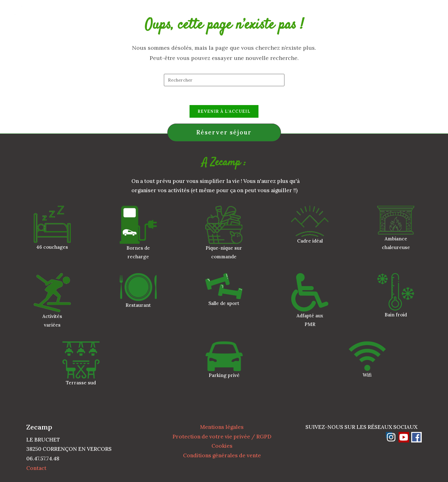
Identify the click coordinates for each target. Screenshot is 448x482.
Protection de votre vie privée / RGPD (222, 437)
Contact (36, 468)
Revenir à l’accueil (224, 111)
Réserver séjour (224, 132)
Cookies (222, 446)
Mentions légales (222, 427)
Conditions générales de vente (222, 455)
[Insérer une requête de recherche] (224, 80)
